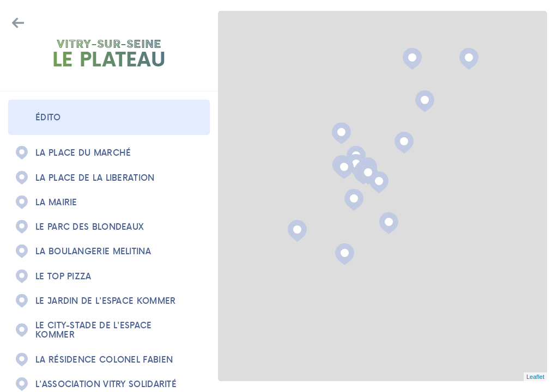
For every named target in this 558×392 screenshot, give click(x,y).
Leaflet (535, 377)
